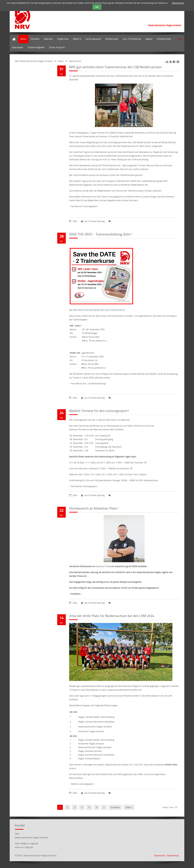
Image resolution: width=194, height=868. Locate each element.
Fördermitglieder (36, 47)
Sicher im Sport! (57, 47)
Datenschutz (173, 855)
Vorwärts (115, 807)
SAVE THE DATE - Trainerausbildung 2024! (101, 234)
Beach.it (77, 39)
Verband (35, 39)
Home (13, 36)
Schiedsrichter (164, 39)
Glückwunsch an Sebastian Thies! (94, 508)
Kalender (48, 39)
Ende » (129, 807)
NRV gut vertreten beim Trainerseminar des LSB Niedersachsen (115, 67)
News (23, 39)
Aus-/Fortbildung (132, 39)
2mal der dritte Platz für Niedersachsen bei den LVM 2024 (112, 616)
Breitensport (112, 39)
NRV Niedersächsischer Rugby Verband (34, 61)
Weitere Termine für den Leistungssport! (99, 411)
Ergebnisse (63, 39)
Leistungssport (93, 39)
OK (97, 7)
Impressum (159, 855)
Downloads (18, 47)
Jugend (149, 39)
